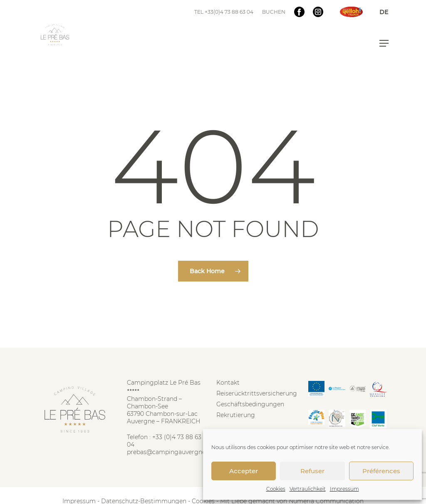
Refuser (312, 471)
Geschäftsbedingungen (250, 404)
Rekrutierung (236, 415)
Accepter (244, 471)
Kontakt (228, 383)
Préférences (381, 471)
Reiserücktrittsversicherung (257, 393)
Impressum (344, 489)
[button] (384, 43)
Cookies (276, 489)
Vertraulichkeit (308, 489)
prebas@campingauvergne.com (173, 452)
